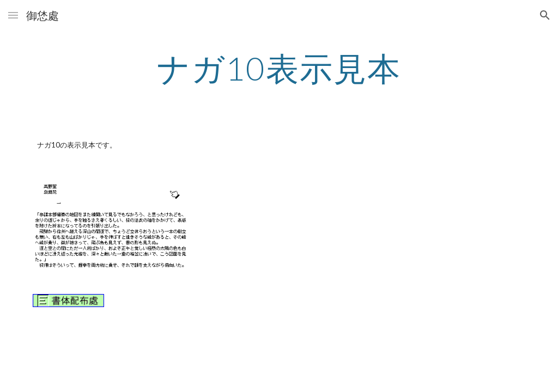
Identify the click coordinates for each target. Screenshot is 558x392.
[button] (13, 15)
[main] (279, 68)
